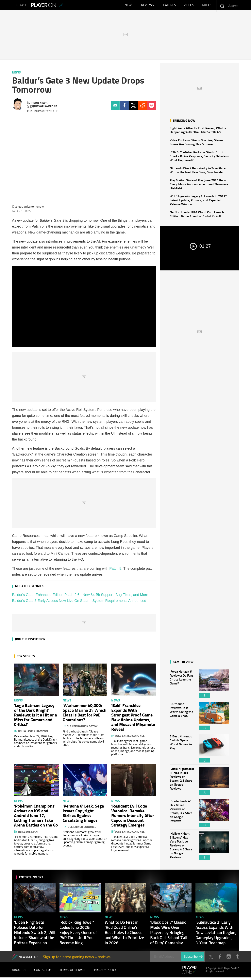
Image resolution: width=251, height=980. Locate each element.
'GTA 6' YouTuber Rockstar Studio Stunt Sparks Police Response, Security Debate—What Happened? (199, 158)
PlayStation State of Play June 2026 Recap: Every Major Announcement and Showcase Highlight (199, 186)
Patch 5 (115, 570)
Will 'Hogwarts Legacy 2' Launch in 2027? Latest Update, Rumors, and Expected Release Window (198, 202)
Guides (207, 6)
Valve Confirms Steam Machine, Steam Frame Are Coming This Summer (196, 144)
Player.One (60, 6)
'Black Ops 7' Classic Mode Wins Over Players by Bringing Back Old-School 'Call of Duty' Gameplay (169, 934)
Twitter (133, 107)
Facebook (124, 107)
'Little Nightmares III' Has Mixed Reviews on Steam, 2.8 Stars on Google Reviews (182, 783)
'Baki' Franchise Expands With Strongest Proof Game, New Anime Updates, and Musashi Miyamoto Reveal (133, 719)
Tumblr (237, 959)
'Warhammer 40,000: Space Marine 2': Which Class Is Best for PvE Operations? (84, 714)
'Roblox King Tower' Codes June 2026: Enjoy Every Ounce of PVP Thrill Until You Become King (78, 934)
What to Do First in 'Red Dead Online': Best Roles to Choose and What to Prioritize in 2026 (124, 934)
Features (169, 6)
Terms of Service (73, 972)
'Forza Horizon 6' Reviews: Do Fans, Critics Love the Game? (182, 686)
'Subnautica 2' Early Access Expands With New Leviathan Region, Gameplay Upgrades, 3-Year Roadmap (216, 934)
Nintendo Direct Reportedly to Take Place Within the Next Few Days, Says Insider (198, 172)
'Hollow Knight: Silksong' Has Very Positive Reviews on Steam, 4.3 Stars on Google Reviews (182, 848)
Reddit (142, 107)
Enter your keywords (222, 6)
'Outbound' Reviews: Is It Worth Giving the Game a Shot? (182, 718)
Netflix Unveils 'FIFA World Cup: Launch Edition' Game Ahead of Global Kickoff (197, 216)
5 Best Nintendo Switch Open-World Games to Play (182, 750)
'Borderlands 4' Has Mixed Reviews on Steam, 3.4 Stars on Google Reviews (182, 815)
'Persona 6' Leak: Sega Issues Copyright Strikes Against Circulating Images (83, 815)
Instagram (229, 959)
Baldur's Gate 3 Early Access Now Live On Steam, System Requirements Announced (79, 603)
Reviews (147, 6)
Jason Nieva (39, 104)
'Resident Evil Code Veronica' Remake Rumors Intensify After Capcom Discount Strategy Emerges (133, 817)
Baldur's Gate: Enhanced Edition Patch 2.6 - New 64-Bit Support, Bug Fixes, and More (80, 597)
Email (115, 107)
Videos (189, 6)
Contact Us (43, 972)
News (129, 6)
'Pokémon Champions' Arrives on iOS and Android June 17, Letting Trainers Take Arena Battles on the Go (36, 817)
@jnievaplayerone (44, 108)
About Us (19, 972)
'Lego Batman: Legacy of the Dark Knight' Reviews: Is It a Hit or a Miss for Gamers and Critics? (35, 717)
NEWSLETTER (28, 959)
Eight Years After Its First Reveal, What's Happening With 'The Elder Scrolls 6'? (198, 132)
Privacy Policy (105, 972)
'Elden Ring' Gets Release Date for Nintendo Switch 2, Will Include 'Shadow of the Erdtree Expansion (35, 934)
